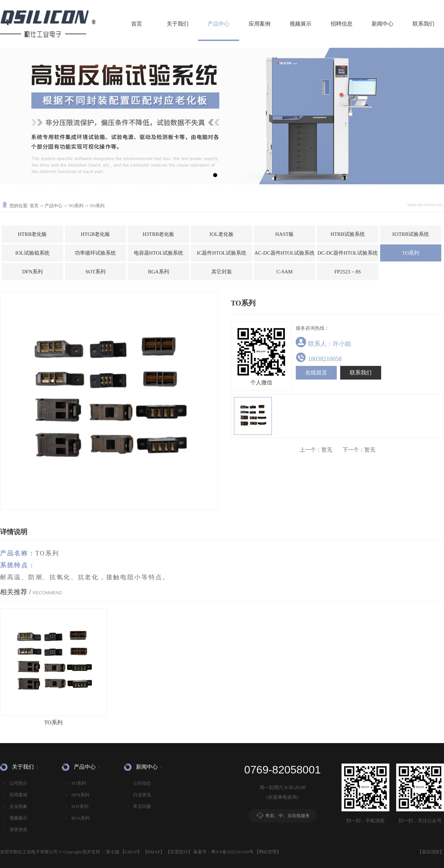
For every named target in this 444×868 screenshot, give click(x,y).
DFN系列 (32, 272)
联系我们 (424, 24)
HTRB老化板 (32, 234)
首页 (137, 24)
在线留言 (316, 373)
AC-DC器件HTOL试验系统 (285, 253)
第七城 (113, 852)
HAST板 (285, 234)
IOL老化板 (222, 234)
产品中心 (219, 24)
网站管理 (268, 852)
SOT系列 (95, 272)
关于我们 (178, 24)
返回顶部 (431, 852)
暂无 (316, 450)
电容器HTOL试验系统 (159, 253)
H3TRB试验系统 (411, 234)
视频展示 (301, 24)
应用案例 (260, 24)
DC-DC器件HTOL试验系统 (348, 253)
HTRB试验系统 (348, 234)
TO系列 (76, 206)
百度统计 (179, 852)
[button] (215, 175)
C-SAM (285, 272)
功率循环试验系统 (95, 253)
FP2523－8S (348, 272)
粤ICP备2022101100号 (232, 852)
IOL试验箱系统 (32, 253)
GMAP (131, 852)
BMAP (154, 852)
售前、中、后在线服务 (288, 816)
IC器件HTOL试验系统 (221, 253)
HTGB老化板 (95, 234)
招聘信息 (342, 24)
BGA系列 (158, 272)
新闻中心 (383, 24)
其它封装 (222, 272)
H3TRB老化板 (159, 234)
